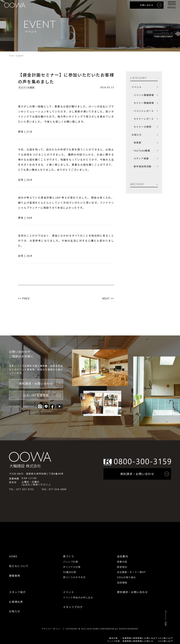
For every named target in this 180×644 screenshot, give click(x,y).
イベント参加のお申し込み (78, 597)
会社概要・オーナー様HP (131, 572)
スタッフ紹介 (17, 592)
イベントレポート (144, 111)
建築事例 (15, 576)
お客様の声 (16, 602)
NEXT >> (108, 298)
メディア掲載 (141, 158)
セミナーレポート (144, 119)
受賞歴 (138, 142)
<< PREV (24, 298)
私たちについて (19, 566)
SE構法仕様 (70, 572)
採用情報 (122, 583)
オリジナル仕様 (72, 567)
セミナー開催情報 (144, 103)
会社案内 (123, 556)
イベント (137, 87)
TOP (11, 56)
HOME (13, 556)
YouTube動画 (142, 150)
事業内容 (122, 562)
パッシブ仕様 (71, 562)
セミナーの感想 (27, 88)
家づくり (69, 556)
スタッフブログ (73, 607)
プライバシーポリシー (51, 629)
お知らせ (137, 135)
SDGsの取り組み (126, 577)
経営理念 (122, 567)
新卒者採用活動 (143, 166)
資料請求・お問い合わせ (132, 592)
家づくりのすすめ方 (74, 577)
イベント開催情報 (144, 95)
